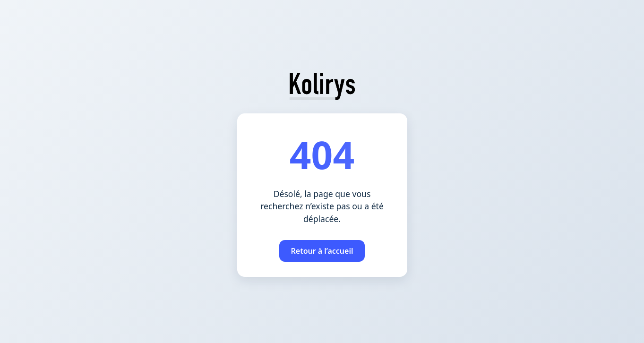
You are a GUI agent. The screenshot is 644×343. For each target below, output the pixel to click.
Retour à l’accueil (322, 251)
